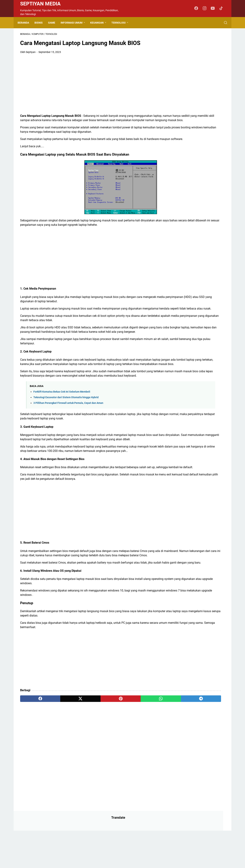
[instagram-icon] (206, 9)
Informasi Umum (74, 23)
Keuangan (99, 23)
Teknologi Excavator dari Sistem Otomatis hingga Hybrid (66, 430)
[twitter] (61, 753)
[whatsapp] (116, 753)
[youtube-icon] (214, 9)
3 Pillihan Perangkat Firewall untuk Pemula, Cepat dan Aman (68, 436)
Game (54, 23)
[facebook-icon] (198, 9)
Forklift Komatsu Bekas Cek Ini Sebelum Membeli (62, 425)
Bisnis (41, 23)
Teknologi (121, 23)
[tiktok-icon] (222, 9)
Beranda (26, 23)
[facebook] (34, 753)
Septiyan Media (40, 4)
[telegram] (144, 753)
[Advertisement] (89, 86)
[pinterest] (89, 753)
